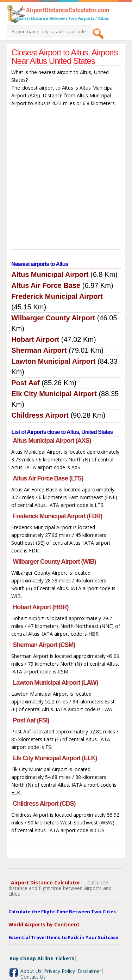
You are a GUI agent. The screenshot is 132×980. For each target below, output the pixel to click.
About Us (31, 971)
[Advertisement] (66, 180)
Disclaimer (89, 971)
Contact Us (33, 977)
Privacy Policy (59, 971)
